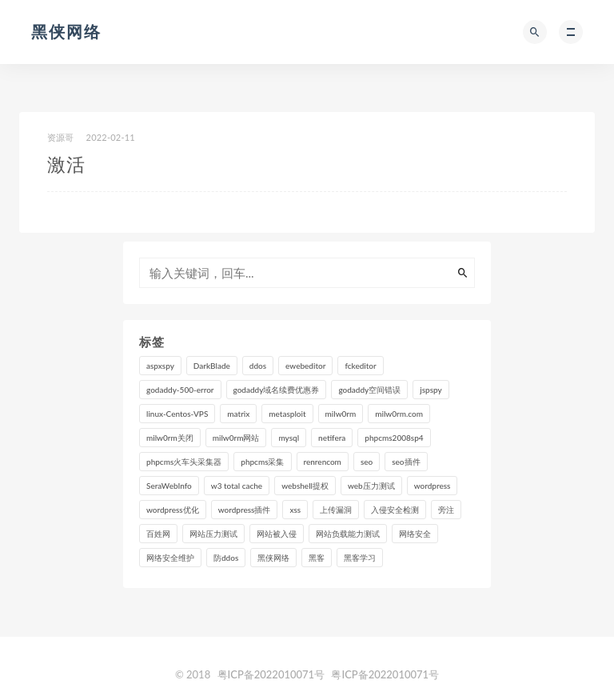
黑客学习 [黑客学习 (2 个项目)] (360, 558)
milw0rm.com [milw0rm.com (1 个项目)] (399, 414)
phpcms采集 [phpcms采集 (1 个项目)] (262, 462)
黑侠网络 (66, 31)
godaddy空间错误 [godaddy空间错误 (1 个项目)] (369, 390)
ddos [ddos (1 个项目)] (258, 366)
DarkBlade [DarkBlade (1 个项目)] (212, 366)
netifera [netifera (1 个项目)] (332, 438)
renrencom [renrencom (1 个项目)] (323, 462)
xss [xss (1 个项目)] (295, 510)
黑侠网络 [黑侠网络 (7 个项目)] (273, 558)
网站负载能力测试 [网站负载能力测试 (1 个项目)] (348, 534)
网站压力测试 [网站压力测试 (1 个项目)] (213, 534)
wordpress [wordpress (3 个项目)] (433, 486)
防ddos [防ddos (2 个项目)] (226, 558)
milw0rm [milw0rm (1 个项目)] (341, 414)
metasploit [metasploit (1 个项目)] (287, 414)
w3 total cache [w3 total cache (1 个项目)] (237, 486)
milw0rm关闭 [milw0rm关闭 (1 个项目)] (170, 438)
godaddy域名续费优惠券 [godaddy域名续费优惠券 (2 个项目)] (277, 390)
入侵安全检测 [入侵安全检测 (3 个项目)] (395, 510)
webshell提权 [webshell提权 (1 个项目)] (305, 486)
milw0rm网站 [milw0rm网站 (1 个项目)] (236, 438)
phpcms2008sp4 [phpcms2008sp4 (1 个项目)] (394, 438)
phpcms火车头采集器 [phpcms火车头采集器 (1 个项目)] (184, 462)
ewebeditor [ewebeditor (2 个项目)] (305, 366)
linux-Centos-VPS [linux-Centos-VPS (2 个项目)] (177, 414)
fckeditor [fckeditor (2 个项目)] (360, 366)
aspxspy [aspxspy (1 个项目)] (160, 366)
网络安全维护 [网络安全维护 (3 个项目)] (170, 558)
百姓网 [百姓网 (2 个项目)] (158, 534)
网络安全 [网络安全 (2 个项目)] (415, 534)
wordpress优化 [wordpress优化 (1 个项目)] (173, 510)
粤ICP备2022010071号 (271, 674)
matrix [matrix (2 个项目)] (238, 414)
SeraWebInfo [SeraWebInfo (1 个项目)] (169, 486)
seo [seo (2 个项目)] (367, 462)
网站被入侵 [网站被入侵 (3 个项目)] (277, 534)
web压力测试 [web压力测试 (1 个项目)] (371, 486)
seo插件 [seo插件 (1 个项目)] (406, 462)
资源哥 (61, 137)
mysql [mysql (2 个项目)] (289, 438)
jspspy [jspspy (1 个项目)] (431, 390)
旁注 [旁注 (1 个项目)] (446, 510)
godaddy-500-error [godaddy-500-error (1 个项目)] (180, 390)
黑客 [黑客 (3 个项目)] (317, 558)
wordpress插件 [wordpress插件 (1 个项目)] (245, 510)
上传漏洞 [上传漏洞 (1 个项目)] (336, 510)
